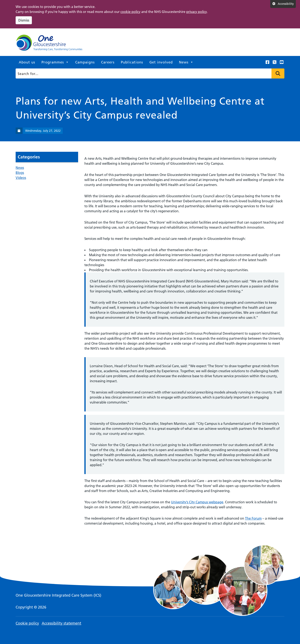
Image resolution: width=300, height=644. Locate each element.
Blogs (20, 173)
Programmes (55, 62)
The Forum (253, 518)
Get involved (161, 62)
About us (27, 62)
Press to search (278, 73)
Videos (21, 178)
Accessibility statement (61, 623)
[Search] (149, 73)
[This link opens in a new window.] (267, 62)
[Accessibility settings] (283, 4)
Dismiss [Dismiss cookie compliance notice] (24, 20)
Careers (108, 62)
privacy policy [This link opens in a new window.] (197, 12)
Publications (132, 62)
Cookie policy (27, 623)
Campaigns (85, 62)
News (186, 62)
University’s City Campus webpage (197, 502)
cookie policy (130, 12)
